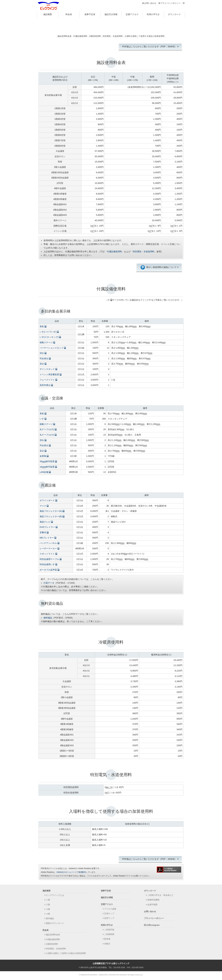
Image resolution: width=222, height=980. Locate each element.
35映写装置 (48, 461)
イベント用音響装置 (51, 374)
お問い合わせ (150, 3)
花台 (43, 364)
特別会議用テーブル (51, 559)
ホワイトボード (48, 500)
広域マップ (109, 914)
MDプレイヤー (48, 538)
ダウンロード (174, 14)
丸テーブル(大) (48, 429)
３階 (48, 909)
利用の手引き (153, 14)
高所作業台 (46, 385)
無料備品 (48, 618)
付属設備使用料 (80, 36)
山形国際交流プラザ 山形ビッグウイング (49, 6)
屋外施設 (50, 918)
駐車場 (107, 939)
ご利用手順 (109, 930)
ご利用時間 (109, 934)
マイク (44, 506)
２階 (48, 905)
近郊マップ (109, 918)
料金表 (69, 14)
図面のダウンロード (55, 923)
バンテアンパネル (49, 543)
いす (43, 419)
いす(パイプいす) (49, 332)
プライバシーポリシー (171, 3)
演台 (43, 353)
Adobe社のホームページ (67, 872)
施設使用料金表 (65, 36)
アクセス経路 (110, 909)
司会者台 (45, 358)
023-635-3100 (119, 968)
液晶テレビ (46, 522)
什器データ (49, 583)
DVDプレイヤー (49, 527)
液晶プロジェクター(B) (52, 516)
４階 (48, 914)
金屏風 (44, 456)
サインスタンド (48, 369)
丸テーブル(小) (48, 435)
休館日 (107, 944)
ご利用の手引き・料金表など (160, 895)
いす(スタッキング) (50, 337)
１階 (48, 900)
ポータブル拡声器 (49, 570)
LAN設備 (45, 472)
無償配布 (82, 872)
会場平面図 (152, 905)
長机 (43, 326)
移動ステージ (47, 342)
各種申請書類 (153, 900)
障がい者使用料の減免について (158, 267)
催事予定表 (90, 14)
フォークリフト (48, 380)
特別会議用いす (48, 564)
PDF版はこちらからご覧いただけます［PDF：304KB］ (149, 47)
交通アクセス (132, 14)
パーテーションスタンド (53, 348)
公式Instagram (153, 925)
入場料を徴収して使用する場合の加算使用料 (144, 36)
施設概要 (48, 14)
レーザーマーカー (49, 548)
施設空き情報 (111, 14)
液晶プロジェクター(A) (52, 511)
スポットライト (48, 554)
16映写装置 (48, 467)
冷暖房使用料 (95, 36)
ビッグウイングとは (55, 895)
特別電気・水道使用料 (113, 36)
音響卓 (44, 532)
